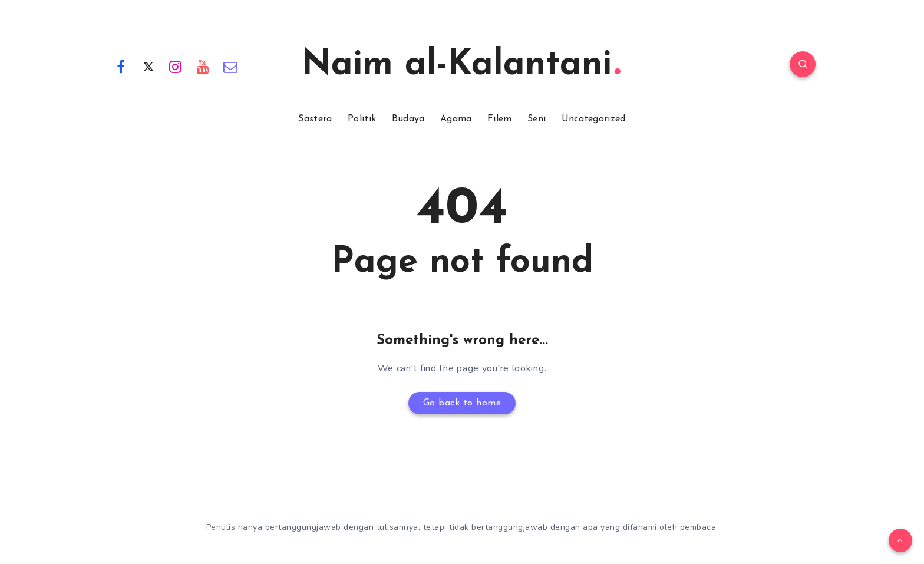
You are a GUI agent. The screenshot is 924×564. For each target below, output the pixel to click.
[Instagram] (176, 66)
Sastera (315, 119)
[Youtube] (203, 66)
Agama (456, 119)
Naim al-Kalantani (461, 65)
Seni (537, 119)
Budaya (408, 119)
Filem (500, 119)
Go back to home (462, 403)
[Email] (230, 66)
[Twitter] (148, 66)
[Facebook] (121, 66)
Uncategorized (594, 119)
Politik (362, 119)
